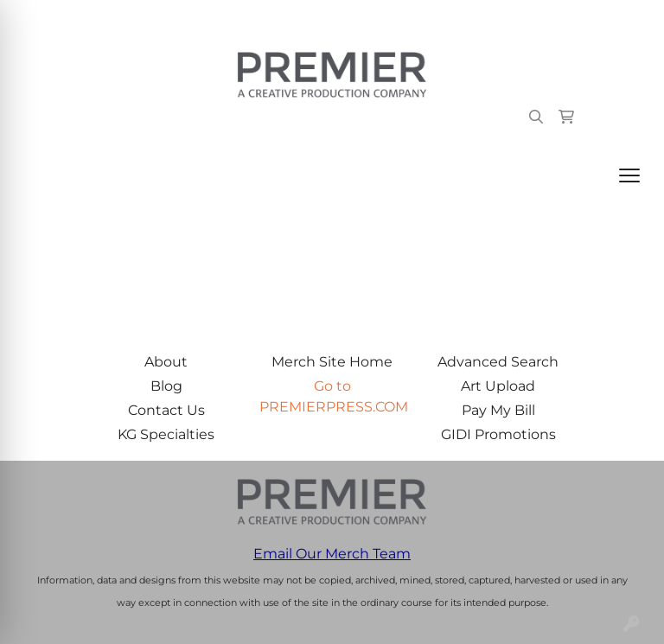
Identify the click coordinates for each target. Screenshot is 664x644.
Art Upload (498, 386)
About (166, 362)
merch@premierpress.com (552, 19)
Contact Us (166, 410)
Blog (166, 386)
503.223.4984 (401, 19)
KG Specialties (166, 434)
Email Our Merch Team (332, 554)
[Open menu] (629, 175)
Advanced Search (498, 362)
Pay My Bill (498, 410)
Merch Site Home (332, 362)
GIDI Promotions (498, 434)
